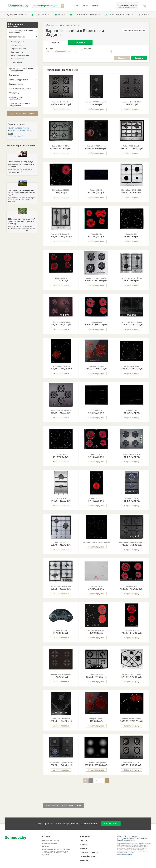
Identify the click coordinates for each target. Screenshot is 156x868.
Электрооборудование (19, 79)
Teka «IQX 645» (96, 586)
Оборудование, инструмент (119, 15)
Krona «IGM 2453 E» (61, 542)
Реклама (84, 860)
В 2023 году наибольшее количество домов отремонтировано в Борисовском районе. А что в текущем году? (22, 221)
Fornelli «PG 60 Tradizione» (132, 322)
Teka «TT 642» (96, 234)
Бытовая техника (17, 37)
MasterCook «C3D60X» (61, 190)
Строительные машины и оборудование (20, 104)
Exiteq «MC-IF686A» (132, 366)
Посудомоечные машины (20, 55)
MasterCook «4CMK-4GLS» (61, 410)
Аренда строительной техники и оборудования (22, 70)
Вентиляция (14, 75)
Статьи (85, 6)
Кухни (10, 133)
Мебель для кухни (15, 136)
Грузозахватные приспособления (16, 98)
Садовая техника (16, 84)
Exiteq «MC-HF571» (96, 719)
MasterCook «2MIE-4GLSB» (132, 190)
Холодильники (16, 45)
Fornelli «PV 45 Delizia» (61, 366)
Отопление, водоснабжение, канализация (21, 31)
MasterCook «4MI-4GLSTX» (96, 278)
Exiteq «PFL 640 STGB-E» (61, 322)
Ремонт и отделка (17, 15)
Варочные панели (18, 59)
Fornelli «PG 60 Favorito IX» (132, 278)
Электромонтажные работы (20, 131)
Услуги (144, 15)
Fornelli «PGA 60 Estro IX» (61, 586)
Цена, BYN (49, 49)
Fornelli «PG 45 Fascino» (61, 719)
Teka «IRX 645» (132, 410)
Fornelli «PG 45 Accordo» (61, 234)
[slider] (56, 51)
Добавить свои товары (22, 114)
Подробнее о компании (126, 840)
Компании (85, 837)
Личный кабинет (88, 856)
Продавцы (80, 43)
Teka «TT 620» (96, 322)
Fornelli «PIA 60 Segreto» (61, 675)
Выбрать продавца (61, 109)
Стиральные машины (19, 49)
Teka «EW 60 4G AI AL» (132, 146)
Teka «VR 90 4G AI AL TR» (61, 631)
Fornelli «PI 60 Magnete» (96, 763)
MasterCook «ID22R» (96, 631)
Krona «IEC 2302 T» (96, 498)
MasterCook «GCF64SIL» (61, 102)
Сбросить (122, 58)
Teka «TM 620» (132, 586)
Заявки (83, 849)
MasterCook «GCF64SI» (132, 763)
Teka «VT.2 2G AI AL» (132, 498)
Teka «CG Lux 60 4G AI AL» (132, 454)
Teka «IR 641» (61, 454)
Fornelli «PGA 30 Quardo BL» (96, 102)
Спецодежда (14, 93)
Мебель (60, 15)
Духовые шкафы (17, 62)
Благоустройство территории (85, 15)
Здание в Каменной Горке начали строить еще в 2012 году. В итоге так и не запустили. (22, 192)
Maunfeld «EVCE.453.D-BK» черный (96, 542)
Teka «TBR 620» (96, 454)
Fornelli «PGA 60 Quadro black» (61, 763)
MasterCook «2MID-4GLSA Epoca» (132, 542)
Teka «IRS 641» (132, 234)
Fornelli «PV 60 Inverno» (132, 719)
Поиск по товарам (89, 852)
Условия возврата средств (124, 854)
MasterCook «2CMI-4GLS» (132, 102)
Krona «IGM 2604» (96, 675)
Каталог (75, 6)
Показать (139, 58)
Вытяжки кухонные (18, 42)
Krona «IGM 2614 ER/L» (61, 146)
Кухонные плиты (17, 52)
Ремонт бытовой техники (19, 128)
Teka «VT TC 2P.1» (132, 631)
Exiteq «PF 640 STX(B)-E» (132, 675)
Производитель (87, 49)
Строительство (41, 15)
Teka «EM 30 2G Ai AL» (61, 498)
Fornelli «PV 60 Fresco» (96, 146)
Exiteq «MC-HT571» (96, 366)
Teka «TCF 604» (61, 278)
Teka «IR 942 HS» (96, 190)
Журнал (95, 6)
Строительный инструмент (20, 88)
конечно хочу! (111, 824)
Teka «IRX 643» (96, 410)
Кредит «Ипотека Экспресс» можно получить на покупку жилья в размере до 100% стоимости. (22, 164)
